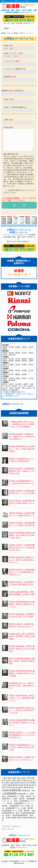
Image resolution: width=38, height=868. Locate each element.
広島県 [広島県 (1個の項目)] (4, 785)
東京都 (5, 355)
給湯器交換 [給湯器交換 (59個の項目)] (15, 790)
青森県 (5, 347)
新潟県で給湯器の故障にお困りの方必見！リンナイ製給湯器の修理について (22, 698)
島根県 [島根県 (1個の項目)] (33, 783)
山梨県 (31, 359)
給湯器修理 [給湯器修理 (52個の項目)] (10, 794)
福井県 (24, 359)
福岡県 (5, 378)
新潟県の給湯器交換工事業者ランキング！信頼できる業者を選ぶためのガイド (22, 560)
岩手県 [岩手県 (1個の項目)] (28, 783)
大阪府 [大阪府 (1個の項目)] (14, 780)
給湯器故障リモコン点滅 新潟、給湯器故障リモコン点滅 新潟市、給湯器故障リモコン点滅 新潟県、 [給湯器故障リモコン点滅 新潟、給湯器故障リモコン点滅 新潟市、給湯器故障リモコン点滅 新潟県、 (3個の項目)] (18, 808)
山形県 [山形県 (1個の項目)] (7, 783)
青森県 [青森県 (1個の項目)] (24, 818)
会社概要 (20, 23)
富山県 (11, 359)
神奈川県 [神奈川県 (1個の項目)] (14, 787)
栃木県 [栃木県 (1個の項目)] (31, 785)
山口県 (31, 371)
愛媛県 (18, 374)
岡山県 (18, 371)
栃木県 (11, 353)
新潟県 (5, 359)
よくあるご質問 (10, 23)
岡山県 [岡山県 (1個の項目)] (23, 783)
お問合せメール (29, 23)
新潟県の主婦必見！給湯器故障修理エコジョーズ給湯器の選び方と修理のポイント (22, 572)
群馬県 (18, 353)
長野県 (5, 361)
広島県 (24, 371)
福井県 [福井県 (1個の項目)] (21, 787)
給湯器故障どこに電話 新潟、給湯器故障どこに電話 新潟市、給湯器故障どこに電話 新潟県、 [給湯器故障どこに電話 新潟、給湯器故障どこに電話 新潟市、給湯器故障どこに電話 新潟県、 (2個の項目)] (19, 796)
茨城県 (5, 353)
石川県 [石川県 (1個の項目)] (8, 787)
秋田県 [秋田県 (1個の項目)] (31, 787)
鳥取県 (5, 371)
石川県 (18, 359)
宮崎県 (5, 380)
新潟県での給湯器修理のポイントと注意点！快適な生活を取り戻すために (22, 747)
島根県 (11, 371)
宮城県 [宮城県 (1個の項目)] (24, 780)
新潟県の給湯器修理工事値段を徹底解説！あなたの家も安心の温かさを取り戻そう (22, 535)
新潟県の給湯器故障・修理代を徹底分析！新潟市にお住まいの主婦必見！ (22, 649)
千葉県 (31, 353)
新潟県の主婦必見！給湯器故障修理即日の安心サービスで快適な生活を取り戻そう (22, 547)
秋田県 (24, 347)
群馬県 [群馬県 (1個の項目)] (8, 818)
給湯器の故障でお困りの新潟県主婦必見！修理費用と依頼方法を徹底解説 (22, 636)
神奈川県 (12, 355)
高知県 (24, 374)
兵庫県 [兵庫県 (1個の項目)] (23, 778)
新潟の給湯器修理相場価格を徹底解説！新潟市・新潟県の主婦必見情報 (22, 661)
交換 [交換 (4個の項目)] (9, 778)
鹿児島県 (12, 380)
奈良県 (31, 365)
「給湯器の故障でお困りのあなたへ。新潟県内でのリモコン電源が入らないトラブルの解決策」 (22, 424)
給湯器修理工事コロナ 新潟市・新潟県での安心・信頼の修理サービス (22, 686)
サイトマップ (8, 829)
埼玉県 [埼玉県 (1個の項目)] (8, 780)
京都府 (11, 365)
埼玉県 (24, 353)
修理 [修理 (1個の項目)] (18, 778)
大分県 (31, 378)
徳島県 (5, 374)
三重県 (31, 361)
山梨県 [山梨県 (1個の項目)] (12, 783)
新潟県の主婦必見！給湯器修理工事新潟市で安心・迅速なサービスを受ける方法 (22, 471)
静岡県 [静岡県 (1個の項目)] (30, 818)
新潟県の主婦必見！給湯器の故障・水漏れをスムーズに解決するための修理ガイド (22, 436)
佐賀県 (11, 378)
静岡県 (18, 361)
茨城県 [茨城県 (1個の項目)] (14, 818)
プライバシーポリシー (12, 826)
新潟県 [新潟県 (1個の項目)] (21, 785)
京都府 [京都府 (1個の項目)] (14, 778)
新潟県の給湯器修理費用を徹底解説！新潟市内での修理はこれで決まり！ (22, 723)
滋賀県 (5, 365)
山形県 (31, 347)
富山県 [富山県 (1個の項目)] (30, 780)
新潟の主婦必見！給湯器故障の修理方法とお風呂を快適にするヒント (22, 503)
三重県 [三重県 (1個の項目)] (4, 778)
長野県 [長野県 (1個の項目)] (19, 818)
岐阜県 (11, 361)
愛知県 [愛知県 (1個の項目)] (15, 785)
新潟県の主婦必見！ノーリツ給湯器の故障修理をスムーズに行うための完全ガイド (22, 735)
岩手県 (11, 347)
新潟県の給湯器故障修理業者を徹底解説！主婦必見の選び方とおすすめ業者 (22, 673)
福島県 (5, 349)
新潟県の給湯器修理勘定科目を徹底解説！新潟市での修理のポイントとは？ (22, 604)
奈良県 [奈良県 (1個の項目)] (19, 780)
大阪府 (18, 365)
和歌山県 (6, 367)
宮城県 (18, 347)
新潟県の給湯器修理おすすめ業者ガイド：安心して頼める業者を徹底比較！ (22, 449)
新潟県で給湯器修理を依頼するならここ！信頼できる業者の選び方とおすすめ (22, 710)
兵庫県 (24, 365)
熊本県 (24, 378)
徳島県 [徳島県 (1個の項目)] (10, 785)
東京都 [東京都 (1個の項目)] (26, 785)
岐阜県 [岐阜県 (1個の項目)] (17, 783)
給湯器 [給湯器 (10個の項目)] (5, 790)
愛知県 (24, 361)
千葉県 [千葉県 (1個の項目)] (28, 778)
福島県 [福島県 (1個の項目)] (26, 787)
